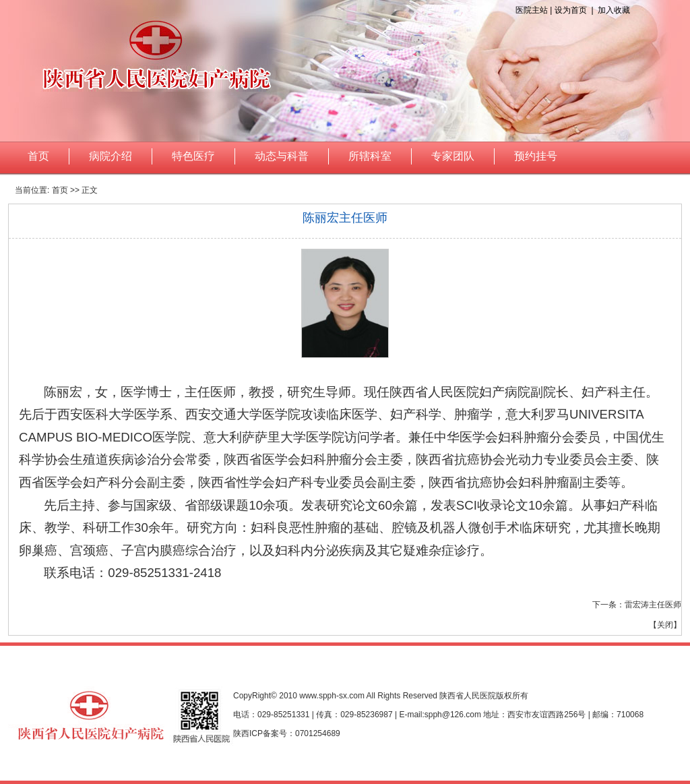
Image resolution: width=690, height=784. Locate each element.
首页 (38, 156)
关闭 (665, 625)
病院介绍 (111, 156)
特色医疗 (193, 156)
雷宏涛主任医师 (653, 605)
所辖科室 (370, 156)
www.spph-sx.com (332, 696)
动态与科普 (282, 156)
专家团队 (453, 156)
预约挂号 (536, 156)
